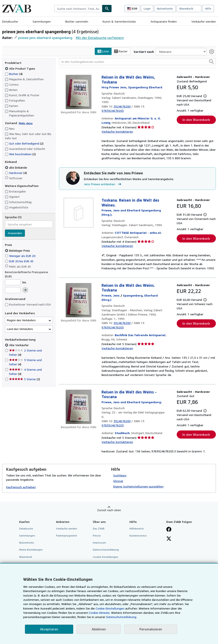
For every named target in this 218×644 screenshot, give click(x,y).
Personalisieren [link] (151, 629)
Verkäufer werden (204, 21)
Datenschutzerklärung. (122, 617)
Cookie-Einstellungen (110, 608)
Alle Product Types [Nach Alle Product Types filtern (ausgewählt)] (20, 68)
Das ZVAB (99, 529)
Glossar (118, 481)
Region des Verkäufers (21, 320)
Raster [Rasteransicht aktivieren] (121, 51)
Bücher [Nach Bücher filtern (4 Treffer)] (14, 74)
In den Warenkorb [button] (196, 120)
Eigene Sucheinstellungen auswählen (138, 487)
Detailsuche (10, 21)
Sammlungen (42, 21)
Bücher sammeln (77, 21)
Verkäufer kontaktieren (117, 132)
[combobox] (78, 9)
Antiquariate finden (164, 21)
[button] (211, 62)
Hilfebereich (137, 529)
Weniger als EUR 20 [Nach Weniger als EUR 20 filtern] (21, 256)
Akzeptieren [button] (49, 629)
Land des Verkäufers (20, 329)
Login (147, 9)
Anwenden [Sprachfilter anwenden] (15, 233)
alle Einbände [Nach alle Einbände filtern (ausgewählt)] (16, 167)
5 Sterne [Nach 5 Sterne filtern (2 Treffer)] (25, 379)
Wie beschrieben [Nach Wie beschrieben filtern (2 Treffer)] (20, 154)
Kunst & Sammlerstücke (119, 21)
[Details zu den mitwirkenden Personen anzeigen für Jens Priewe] (111, 295)
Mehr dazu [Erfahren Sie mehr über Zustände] (26, 123)
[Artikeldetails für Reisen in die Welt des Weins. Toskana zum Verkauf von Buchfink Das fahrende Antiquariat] (79, 300)
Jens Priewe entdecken (103, 184)
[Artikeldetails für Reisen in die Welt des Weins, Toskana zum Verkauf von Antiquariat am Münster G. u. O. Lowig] (79, 92)
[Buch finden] (107, 9)
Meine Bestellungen (31, 550)
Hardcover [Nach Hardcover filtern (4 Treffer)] (16, 173)
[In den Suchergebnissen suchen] (137, 62)
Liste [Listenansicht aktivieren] (103, 51)
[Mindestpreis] (13, 282)
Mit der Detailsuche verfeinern (100, 38)
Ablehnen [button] (99, 629)
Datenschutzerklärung (106, 550)
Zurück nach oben (109, 510)
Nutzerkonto (165, 9)
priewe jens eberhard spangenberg (45, 38)
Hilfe (208, 9)
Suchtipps (120, 475)
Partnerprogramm (67, 536)
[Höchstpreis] (13, 290)
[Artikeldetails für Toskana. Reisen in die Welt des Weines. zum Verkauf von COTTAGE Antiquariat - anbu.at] (79, 213)
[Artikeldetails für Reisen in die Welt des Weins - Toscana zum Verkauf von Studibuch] (79, 407)
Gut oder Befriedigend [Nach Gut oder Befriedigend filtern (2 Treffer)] (24, 144)
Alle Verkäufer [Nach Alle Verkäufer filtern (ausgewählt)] (19, 345)
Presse (97, 536)
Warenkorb (26, 557)
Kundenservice (138, 536)
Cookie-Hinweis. (100, 613)
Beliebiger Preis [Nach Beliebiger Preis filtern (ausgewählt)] (18, 250)
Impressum (99, 543)
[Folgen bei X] (169, 539)
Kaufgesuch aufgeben (21, 487)
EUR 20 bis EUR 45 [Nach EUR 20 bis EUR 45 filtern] (20, 261)
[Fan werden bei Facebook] (169, 530)
